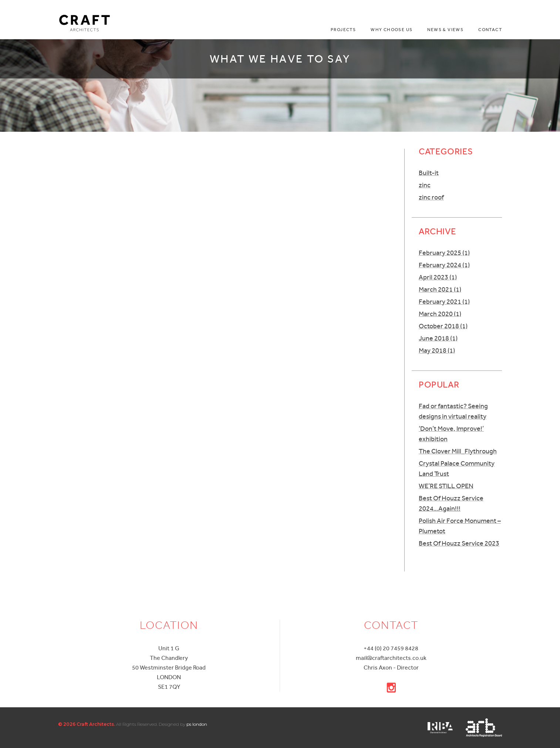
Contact (490, 30)
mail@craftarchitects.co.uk (391, 658)
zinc (425, 185)
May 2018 (437, 350)
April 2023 (438, 277)
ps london (197, 724)
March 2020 (440, 314)
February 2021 (444, 301)
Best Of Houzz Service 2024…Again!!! (451, 503)
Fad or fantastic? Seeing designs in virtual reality (453, 411)
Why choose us (392, 30)
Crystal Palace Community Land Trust (457, 468)
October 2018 (443, 326)
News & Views (445, 30)
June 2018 (438, 338)
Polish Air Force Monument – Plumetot (460, 526)
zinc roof (431, 197)
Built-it (429, 173)
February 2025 (444, 253)
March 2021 (440, 289)
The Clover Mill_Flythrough (458, 451)
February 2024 (444, 265)
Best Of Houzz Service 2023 (459, 543)
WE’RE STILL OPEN (446, 486)
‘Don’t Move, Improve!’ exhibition (451, 434)
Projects (343, 30)
